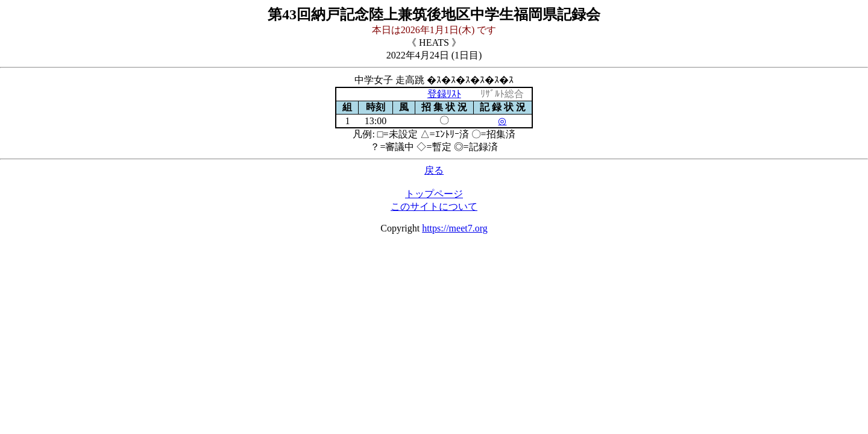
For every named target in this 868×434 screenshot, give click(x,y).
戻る (434, 170)
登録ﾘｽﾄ (444, 94)
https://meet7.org (455, 228)
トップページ (434, 194)
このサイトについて (434, 206)
